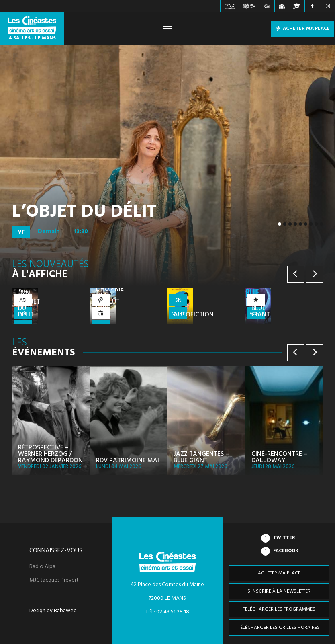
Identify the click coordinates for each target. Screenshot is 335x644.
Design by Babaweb (53, 611)
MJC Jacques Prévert (54, 580)
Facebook (286, 551)
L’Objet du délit (84, 212)
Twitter (284, 538)
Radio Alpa (42, 567)
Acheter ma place (302, 29)
